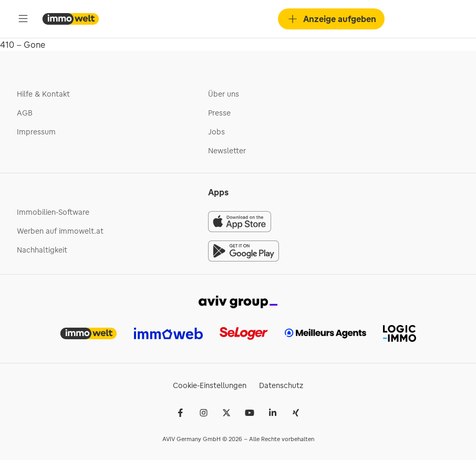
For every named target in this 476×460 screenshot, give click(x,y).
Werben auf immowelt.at (60, 231)
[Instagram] (203, 413)
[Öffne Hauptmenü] (23, 19)
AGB (25, 113)
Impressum (36, 132)
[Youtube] (250, 413)
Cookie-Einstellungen (210, 385)
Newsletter (227, 151)
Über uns (224, 94)
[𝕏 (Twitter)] (226, 413)
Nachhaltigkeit (42, 250)
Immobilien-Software (53, 212)
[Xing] (296, 413)
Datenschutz (281, 385)
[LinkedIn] (273, 413)
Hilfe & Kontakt (43, 94)
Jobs (216, 132)
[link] (238, 301)
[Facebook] (180, 413)
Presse (219, 113)
